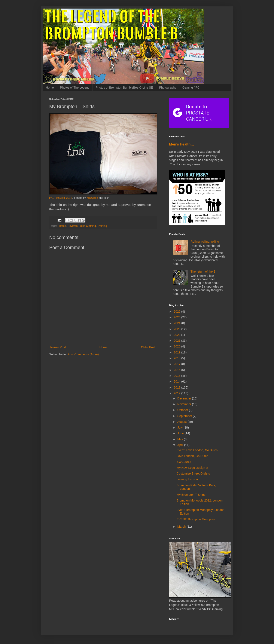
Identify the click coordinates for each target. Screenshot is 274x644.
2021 (178, 341)
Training (102, 226)
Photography (168, 88)
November (185, 404)
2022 (178, 335)
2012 (178, 393)
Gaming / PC (191, 88)
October (183, 410)
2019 (178, 352)
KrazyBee (92, 198)
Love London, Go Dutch (192, 456)
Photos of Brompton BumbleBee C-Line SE (124, 88)
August (182, 422)
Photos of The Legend (75, 88)
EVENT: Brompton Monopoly (196, 519)
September (185, 416)
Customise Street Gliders (193, 473)
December (185, 398)
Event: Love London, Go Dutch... (198, 450)
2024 (178, 323)
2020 (178, 346)
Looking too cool (188, 479)
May (180, 439)
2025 (178, 317)
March (182, 527)
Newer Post (58, 347)
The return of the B (203, 272)
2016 (178, 370)
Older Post (148, 347)
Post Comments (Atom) (83, 354)
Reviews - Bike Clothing (82, 226)
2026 (178, 312)
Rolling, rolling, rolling (205, 242)
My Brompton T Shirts (191, 495)
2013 (178, 387)
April (181, 445)
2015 (178, 376)
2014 (178, 381)
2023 (178, 329)
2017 (178, 364)
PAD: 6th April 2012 (61, 198)
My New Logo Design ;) (192, 468)
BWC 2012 (184, 462)
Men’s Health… (182, 144)
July (180, 427)
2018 (178, 358)
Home (50, 88)
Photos (62, 226)
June (181, 433)
